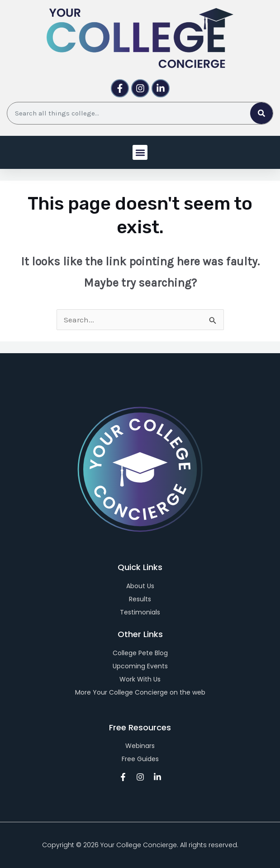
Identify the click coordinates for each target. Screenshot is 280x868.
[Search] (261, 113)
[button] (140, 152)
